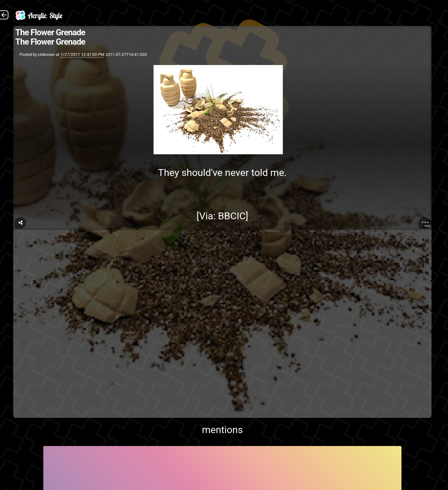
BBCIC (232, 216)
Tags (427, 226)
